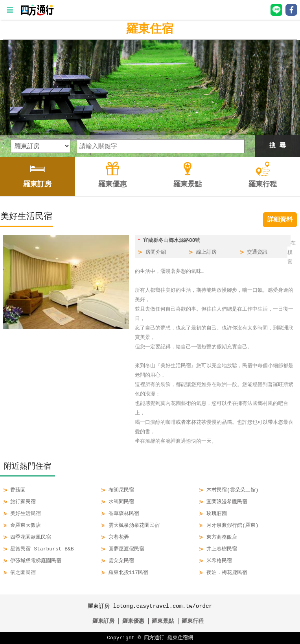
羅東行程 (193, 621)
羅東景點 (163, 621)
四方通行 (154, 638)
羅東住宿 (150, 29)
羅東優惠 (133, 621)
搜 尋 (278, 146)
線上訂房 (206, 252)
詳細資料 (280, 220)
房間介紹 (156, 252)
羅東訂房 (103, 621)
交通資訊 (257, 252)
